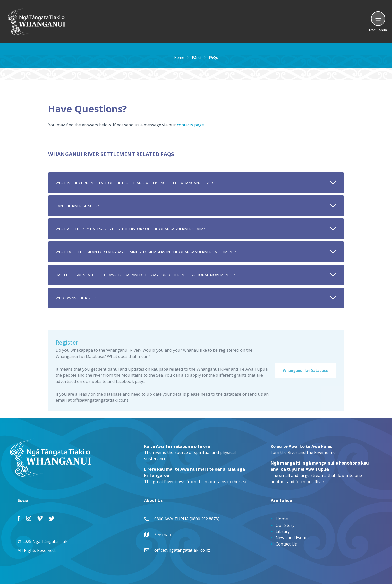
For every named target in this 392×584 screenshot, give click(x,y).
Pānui (197, 58)
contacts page (190, 125)
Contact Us (286, 544)
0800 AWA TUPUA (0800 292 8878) (184, 519)
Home (179, 58)
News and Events (292, 538)
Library (283, 531)
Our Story (285, 525)
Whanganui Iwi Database (306, 372)
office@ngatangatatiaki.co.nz (180, 550)
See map (160, 535)
